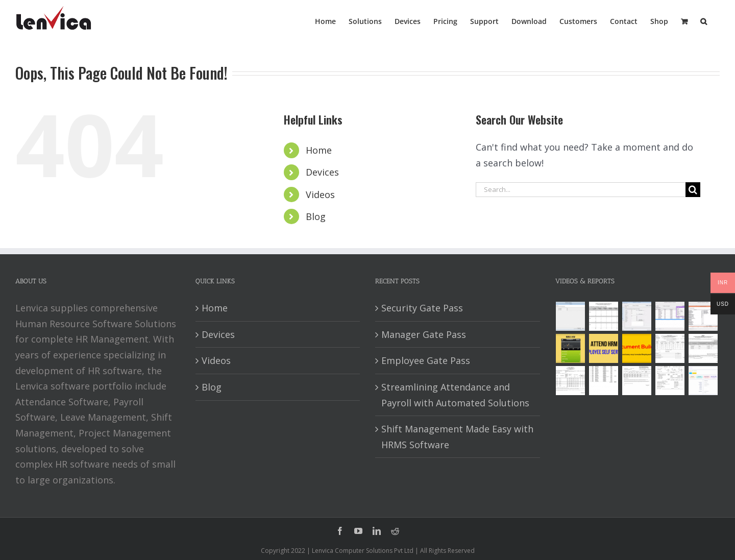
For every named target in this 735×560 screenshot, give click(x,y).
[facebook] (340, 531)
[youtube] (358, 531)
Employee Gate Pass (426, 360)
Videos (320, 194)
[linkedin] (377, 531)
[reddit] (395, 531)
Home (319, 150)
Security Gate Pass (422, 308)
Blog (316, 216)
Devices (322, 172)
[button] (704, 20)
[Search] (693, 190)
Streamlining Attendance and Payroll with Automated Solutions (455, 395)
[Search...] (581, 190)
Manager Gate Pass (424, 334)
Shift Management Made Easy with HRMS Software (457, 437)
